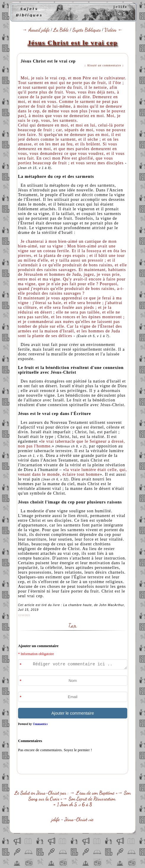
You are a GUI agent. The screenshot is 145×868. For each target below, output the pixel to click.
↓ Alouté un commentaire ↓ (104, 65)
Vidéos (111, 30)
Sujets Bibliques (87, 30)
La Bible (61, 30)
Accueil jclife (39, 30)
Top (72, 625)
